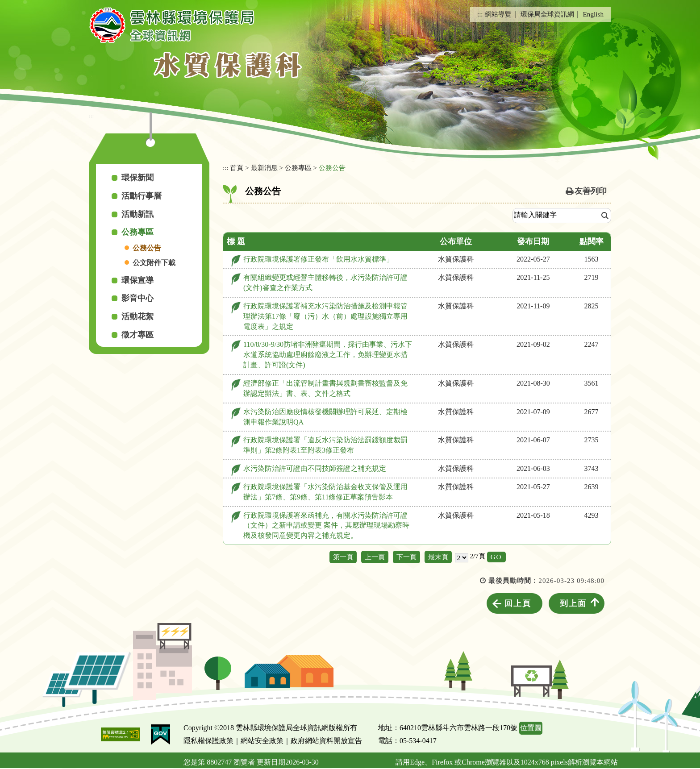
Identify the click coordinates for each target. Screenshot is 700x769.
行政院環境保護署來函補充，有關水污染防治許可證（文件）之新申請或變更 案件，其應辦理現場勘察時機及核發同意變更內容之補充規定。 (326, 526)
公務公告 (147, 248)
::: (480, 14)
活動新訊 (137, 214)
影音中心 (137, 298)
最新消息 (264, 168)
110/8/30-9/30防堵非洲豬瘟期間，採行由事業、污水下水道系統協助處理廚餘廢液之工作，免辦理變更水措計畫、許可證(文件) (328, 355)
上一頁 (375, 557)
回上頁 (518, 603)
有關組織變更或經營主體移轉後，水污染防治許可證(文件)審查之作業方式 (325, 283)
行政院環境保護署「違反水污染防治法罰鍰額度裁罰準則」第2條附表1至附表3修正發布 (325, 445)
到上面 (573, 603)
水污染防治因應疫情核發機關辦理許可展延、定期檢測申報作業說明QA (325, 417)
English (593, 14)
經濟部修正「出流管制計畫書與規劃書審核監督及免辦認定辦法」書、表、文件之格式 (325, 388)
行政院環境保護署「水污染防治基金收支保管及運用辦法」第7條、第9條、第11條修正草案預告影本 (325, 492)
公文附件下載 (154, 263)
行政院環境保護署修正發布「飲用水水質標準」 (318, 259)
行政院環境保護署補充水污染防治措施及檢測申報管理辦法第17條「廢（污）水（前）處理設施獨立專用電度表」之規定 (325, 316)
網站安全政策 (262, 741)
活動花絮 (137, 316)
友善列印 (591, 191)
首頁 (237, 168)
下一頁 (406, 557)
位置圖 (531, 728)
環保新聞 (137, 178)
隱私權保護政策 (208, 741)
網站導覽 (498, 14)
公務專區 (137, 232)
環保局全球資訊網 (547, 14)
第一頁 (343, 557)
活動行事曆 (142, 196)
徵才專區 (137, 335)
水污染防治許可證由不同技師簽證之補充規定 (315, 468)
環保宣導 (137, 280)
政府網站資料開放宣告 (326, 741)
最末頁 (438, 557)
